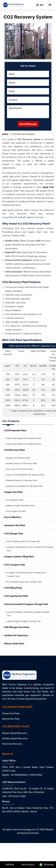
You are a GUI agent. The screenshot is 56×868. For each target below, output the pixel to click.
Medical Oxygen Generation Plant (21, 506)
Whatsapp (47, 865)
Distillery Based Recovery (15, 738)
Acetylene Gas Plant (15, 525)
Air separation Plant (15, 500)
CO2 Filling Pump (13, 588)
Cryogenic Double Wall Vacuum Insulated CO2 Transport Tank (26, 574)
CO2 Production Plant (15, 430)
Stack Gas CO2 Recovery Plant (20, 469)
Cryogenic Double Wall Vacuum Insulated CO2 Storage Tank (30, 549)
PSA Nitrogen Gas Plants (17, 627)
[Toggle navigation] (50, 5)
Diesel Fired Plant (11, 713)
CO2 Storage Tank (14, 533)
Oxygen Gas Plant (14, 492)
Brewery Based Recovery (15, 733)
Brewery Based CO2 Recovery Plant (22, 463)
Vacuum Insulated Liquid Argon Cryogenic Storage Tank (28, 614)
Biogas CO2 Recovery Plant (18, 458)
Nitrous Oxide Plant (14, 644)
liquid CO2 (48, 187)
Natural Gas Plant (11, 719)
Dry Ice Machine (13, 517)
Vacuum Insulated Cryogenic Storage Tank (26, 604)
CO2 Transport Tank (15, 565)
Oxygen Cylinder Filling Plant (19, 557)
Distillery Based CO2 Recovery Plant (22, 480)
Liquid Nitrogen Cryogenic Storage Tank (24, 621)
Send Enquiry (28, 865)
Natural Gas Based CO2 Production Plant (24, 444)
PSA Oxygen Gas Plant (16, 511)
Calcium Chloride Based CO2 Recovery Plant (26, 475)
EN (39, 5)
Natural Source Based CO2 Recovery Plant (25, 486)
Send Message (28, 124)
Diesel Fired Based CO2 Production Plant (24, 438)
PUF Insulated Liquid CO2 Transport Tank (24, 582)
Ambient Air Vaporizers (16, 635)
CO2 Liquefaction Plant (16, 596)
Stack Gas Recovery (12, 744)
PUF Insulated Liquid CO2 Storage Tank (23, 541)
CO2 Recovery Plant (15, 450)
